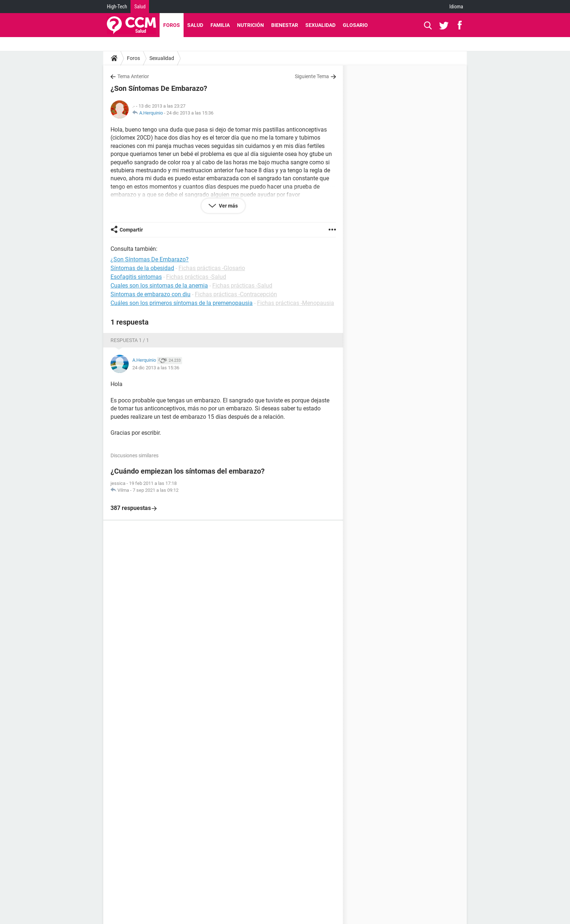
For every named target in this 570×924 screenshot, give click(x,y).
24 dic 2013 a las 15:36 (190, 113)
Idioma (456, 7)
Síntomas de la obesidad (142, 268)
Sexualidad (320, 25)
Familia (220, 25)
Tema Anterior (133, 76)
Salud (140, 7)
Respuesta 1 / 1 (130, 340)
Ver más (228, 206)
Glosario (355, 25)
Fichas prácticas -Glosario (212, 268)
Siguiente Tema (312, 76)
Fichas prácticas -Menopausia (296, 303)
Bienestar (285, 25)
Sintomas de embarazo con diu (150, 294)
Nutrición (250, 25)
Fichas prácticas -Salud (196, 277)
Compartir (131, 230)
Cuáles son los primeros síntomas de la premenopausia (182, 303)
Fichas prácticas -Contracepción (236, 294)
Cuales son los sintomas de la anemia (159, 286)
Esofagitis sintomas (136, 277)
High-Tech (117, 7)
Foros (172, 25)
